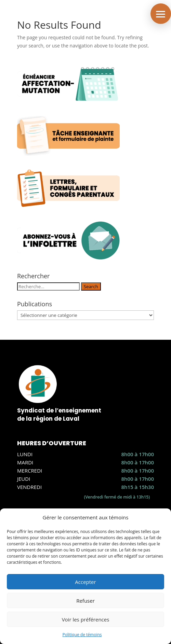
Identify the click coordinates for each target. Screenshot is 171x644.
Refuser (85, 601)
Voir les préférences (86, 619)
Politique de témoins (82, 635)
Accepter (85, 582)
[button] (161, 14)
